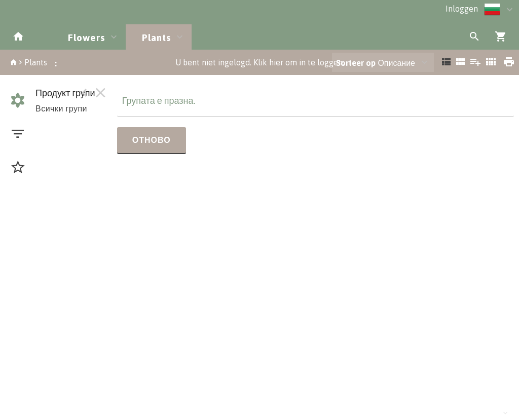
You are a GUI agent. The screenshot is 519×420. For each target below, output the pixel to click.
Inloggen (462, 9)
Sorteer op (356, 63)
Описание (376, 63)
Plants (157, 37)
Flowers (87, 37)
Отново (152, 140)
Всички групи (61, 108)
